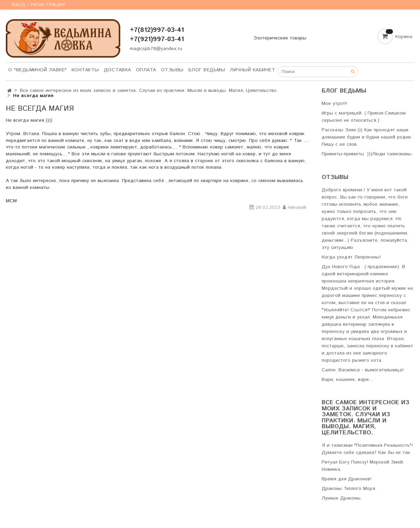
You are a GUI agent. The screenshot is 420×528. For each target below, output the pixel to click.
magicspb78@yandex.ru (156, 49)
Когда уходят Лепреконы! (351, 257)
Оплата (146, 70)
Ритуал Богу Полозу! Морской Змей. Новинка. (363, 466)
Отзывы (172, 70)
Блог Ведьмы (207, 70)
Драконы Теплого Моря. (349, 489)
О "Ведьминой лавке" (38, 70)
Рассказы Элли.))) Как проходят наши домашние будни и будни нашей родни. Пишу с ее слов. (367, 137)
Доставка (118, 70)
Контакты (85, 70)
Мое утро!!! (334, 104)
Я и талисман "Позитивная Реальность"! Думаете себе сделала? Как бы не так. (367, 449)
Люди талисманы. (392, 154)
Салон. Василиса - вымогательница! (363, 370)
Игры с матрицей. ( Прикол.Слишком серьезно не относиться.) (364, 117)
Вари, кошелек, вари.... (348, 380)
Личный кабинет (252, 70)
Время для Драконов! (347, 479)
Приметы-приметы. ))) (347, 154)
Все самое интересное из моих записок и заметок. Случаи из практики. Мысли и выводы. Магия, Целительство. (149, 91)
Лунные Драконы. (342, 498)
